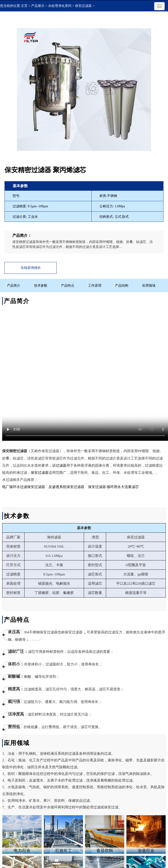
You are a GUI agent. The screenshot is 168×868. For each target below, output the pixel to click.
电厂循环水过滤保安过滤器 (24, 487)
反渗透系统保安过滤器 (66, 487)
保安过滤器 (40, 473)
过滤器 (61, 465)
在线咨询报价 (31, 268)
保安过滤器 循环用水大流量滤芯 (114, 487)
